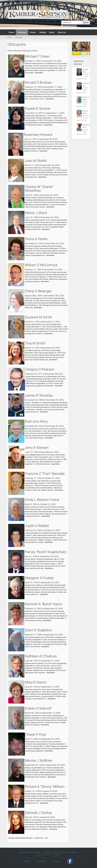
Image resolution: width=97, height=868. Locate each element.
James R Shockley (39, 395)
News (52, 32)
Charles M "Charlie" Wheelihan (39, 189)
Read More (39, 73)
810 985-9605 (73, 852)
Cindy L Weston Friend (42, 500)
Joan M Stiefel (36, 161)
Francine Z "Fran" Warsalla (45, 474)
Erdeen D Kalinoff (38, 708)
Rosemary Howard (38, 135)
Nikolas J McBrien (39, 761)
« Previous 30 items (15, 838)
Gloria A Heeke (36, 239)
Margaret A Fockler (39, 578)
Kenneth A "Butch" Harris (43, 604)
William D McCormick (41, 265)
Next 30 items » (28, 838)
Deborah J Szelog (38, 813)
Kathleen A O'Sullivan (41, 656)
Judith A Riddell (37, 526)
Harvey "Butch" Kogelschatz (46, 552)
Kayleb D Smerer (38, 109)
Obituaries (22, 32)
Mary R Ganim (36, 682)
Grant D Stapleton (39, 630)
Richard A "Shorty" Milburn (45, 787)
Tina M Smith (35, 343)
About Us (62, 32)
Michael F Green (37, 56)
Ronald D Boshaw (38, 82)
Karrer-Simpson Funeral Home (29, 852)
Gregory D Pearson (40, 369)
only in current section (70, 26)
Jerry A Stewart (37, 448)
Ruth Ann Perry (36, 421)
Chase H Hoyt (36, 734)
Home (11, 32)
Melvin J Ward (36, 213)
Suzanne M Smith (38, 317)
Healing (43, 32)
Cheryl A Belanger (38, 291)
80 (46, 838)
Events (33, 32)
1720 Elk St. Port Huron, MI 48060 (54, 852)
